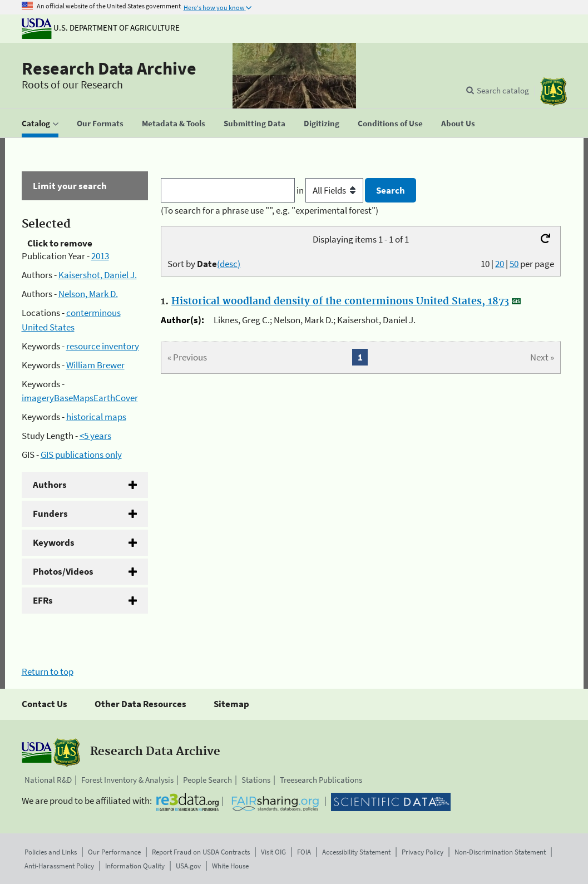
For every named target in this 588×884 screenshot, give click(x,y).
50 (514, 264)
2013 (100, 256)
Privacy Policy (423, 852)
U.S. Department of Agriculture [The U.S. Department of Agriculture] (101, 28)
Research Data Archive (109, 68)
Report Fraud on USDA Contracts (201, 852)
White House (230, 866)
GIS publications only (81, 455)
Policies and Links (51, 852)
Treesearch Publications (321, 780)
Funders (50, 513)
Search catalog (503, 90)
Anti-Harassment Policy (59, 866)
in (331, 190)
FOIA (304, 852)
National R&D (48, 780)
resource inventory (103, 346)
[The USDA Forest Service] (554, 92)
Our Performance (114, 852)
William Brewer (95, 365)
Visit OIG (273, 852)
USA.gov (188, 866)
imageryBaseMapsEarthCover (80, 398)
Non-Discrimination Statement (500, 852)
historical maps (96, 417)
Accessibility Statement (356, 852)
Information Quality (135, 866)
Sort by (204, 264)
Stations (256, 780)
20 (500, 264)
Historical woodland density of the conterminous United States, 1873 (340, 302)
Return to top (48, 671)
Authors (50, 485)
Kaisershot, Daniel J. (98, 275)
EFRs (43, 600)
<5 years (95, 436)
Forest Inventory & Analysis (127, 780)
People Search (207, 780)
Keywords (54, 542)
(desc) (229, 264)
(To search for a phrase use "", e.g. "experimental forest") (270, 210)
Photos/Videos (63, 571)
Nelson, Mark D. (88, 294)
